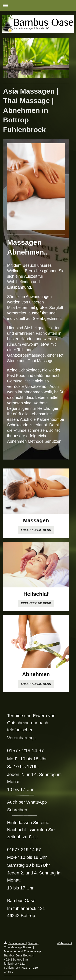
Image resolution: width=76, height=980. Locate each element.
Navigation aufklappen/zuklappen (38, 5)
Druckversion (15, 943)
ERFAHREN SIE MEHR (36, 530)
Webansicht (64, 943)
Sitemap (33, 943)
